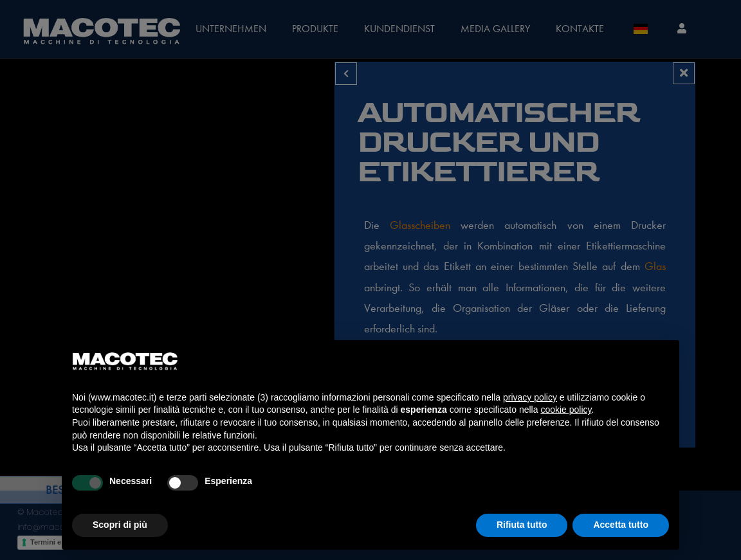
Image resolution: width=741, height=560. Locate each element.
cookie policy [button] (566, 410)
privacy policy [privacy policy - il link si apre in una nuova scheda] (530, 397)
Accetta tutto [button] (621, 525)
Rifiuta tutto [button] (522, 525)
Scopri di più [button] (120, 525)
